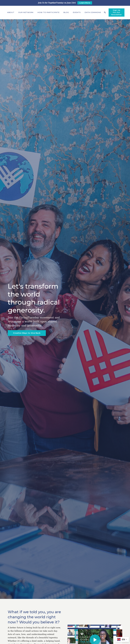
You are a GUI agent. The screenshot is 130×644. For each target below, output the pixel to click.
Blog (66, 12)
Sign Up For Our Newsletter (117, 12)
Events (77, 12)
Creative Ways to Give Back (27, 333)
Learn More (85, 3)
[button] (11, 12)
